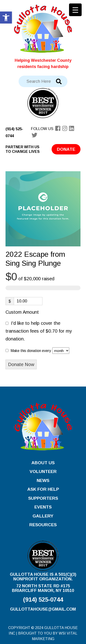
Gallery (43, 516)
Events (43, 507)
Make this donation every (40, 351)
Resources (43, 525)
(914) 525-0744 (43, 600)
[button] (6, 18)
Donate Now (21, 364)
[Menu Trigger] (75, 10)
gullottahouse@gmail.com (43, 609)
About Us (43, 463)
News (43, 480)
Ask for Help (43, 489)
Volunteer (43, 471)
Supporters (43, 498)
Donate (66, 149)
